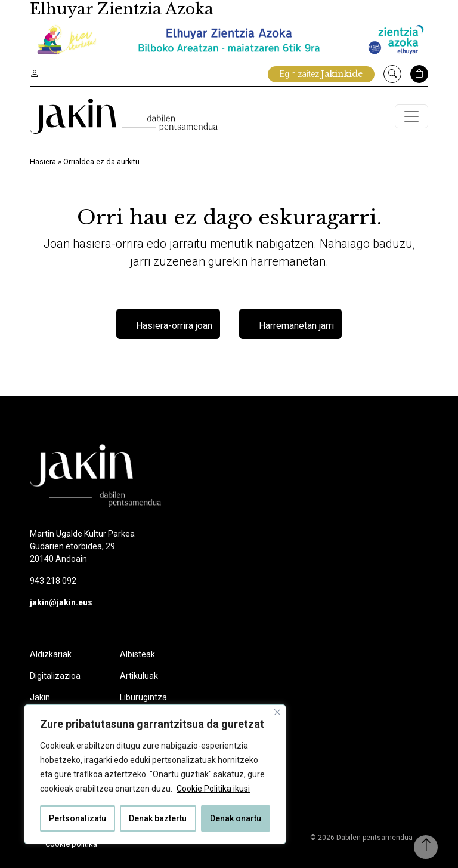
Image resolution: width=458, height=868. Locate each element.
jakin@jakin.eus (61, 602)
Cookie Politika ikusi (213, 789)
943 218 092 (53, 581)
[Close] (277, 712)
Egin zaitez (321, 74)
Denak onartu (236, 818)
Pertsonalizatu (78, 818)
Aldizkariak (51, 654)
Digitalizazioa (55, 676)
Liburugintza (143, 697)
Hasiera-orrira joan (174, 326)
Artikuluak (139, 676)
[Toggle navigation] (411, 116)
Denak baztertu (158, 818)
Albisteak (137, 654)
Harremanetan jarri (296, 326)
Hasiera (43, 161)
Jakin (40, 697)
